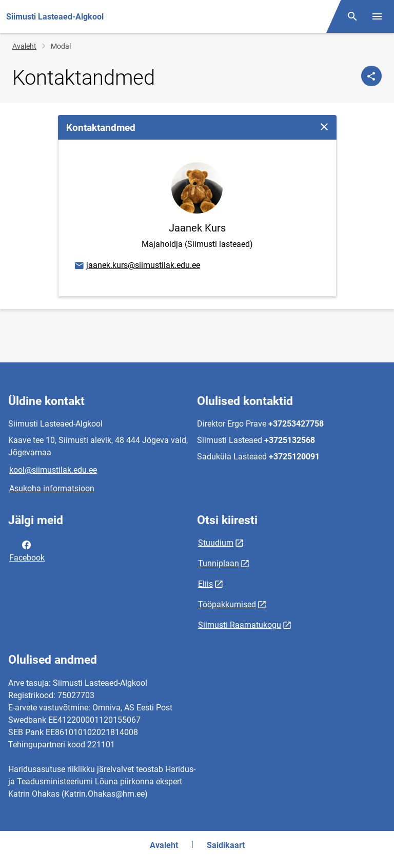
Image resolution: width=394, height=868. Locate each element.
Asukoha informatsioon (52, 488)
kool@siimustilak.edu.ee (53, 470)
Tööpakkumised (227, 604)
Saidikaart (226, 845)
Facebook (27, 550)
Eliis (205, 584)
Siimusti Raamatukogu (240, 625)
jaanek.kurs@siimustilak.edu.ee (137, 266)
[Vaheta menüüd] (377, 16)
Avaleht (24, 46)
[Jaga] (371, 76)
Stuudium (216, 543)
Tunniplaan (219, 563)
